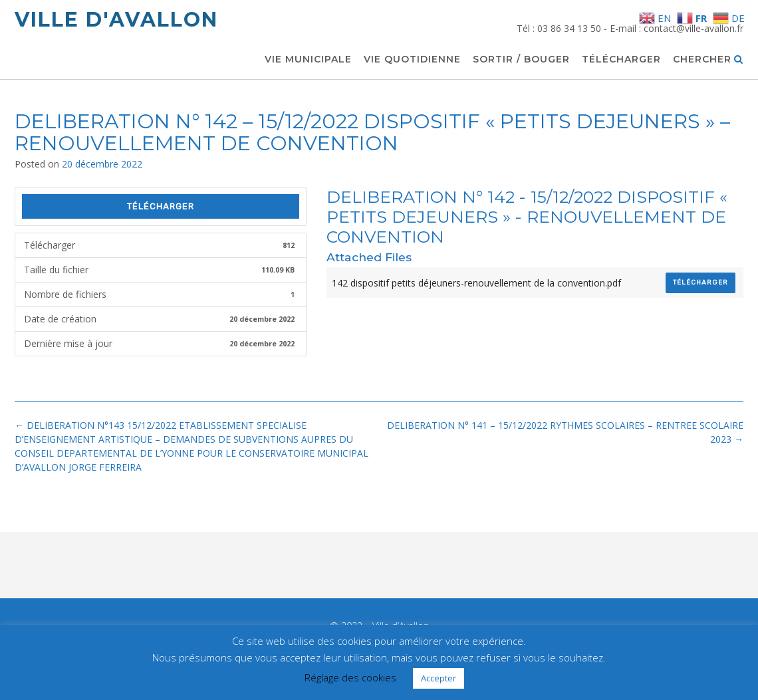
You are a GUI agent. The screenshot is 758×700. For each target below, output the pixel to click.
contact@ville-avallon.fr (694, 28)
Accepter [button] (439, 678)
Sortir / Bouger (521, 60)
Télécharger (621, 60)
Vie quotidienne (412, 60)
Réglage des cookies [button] (350, 677)
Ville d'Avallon (116, 20)
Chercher (708, 60)
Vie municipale (308, 60)
